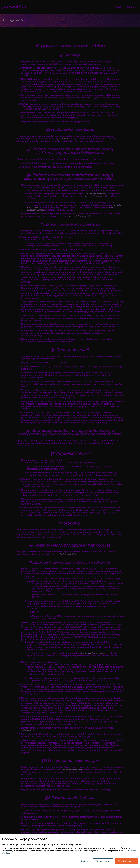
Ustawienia (84, 861)
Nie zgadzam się (103, 861)
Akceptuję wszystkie (127, 861)
